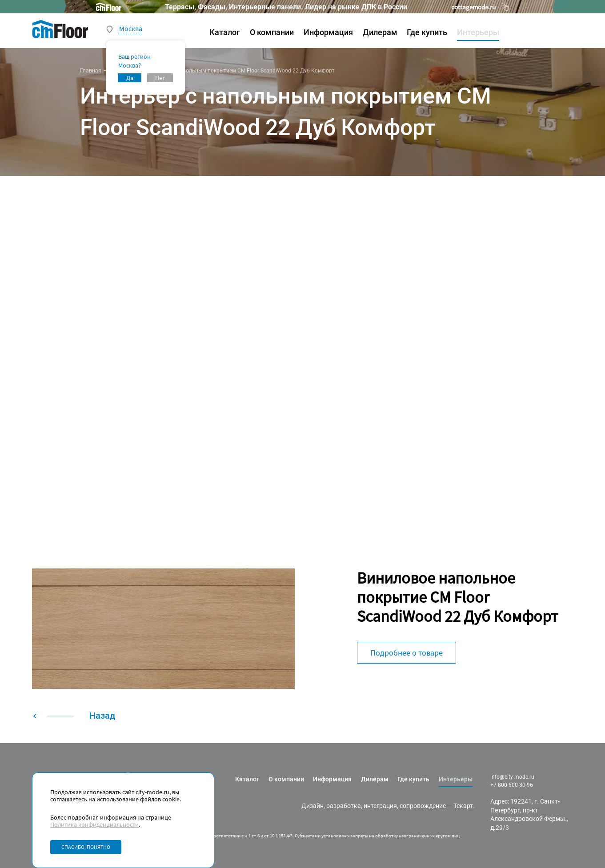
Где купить (427, 32)
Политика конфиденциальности (94, 824)
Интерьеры (478, 32)
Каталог (225, 32)
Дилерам (380, 32)
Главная (91, 71)
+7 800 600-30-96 (512, 785)
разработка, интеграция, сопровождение (386, 806)
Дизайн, (313, 806)
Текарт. (464, 806)
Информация (328, 32)
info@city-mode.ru (512, 777)
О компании (272, 32)
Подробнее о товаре (407, 653)
